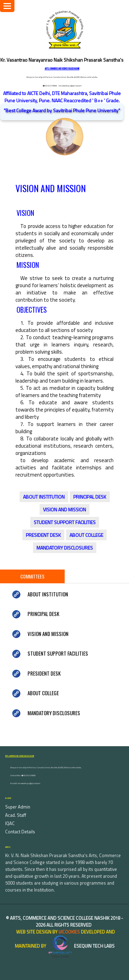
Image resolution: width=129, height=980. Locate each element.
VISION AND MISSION (64, 509)
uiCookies (69, 932)
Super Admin (18, 807)
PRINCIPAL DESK (90, 497)
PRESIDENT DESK (43, 535)
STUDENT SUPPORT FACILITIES (65, 522)
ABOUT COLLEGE (86, 535)
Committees (32, 576)
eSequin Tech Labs (81, 946)
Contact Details (20, 832)
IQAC (10, 823)
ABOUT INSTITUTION (44, 497)
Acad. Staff (16, 815)
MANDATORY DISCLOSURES (65, 548)
